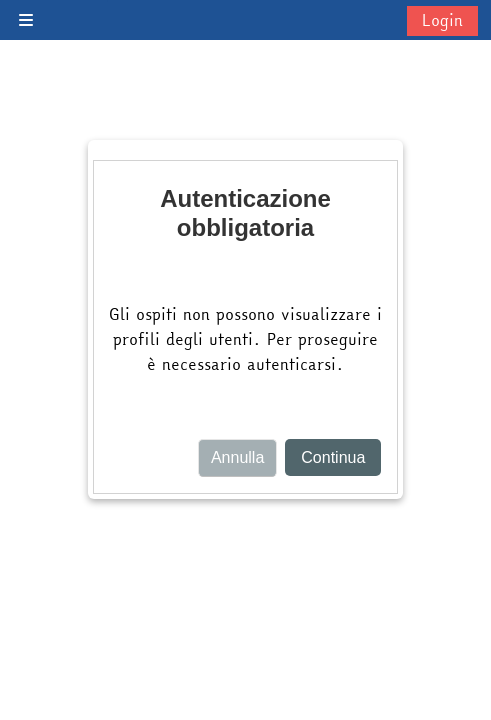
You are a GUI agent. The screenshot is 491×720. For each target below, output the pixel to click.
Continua (333, 457)
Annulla (237, 457)
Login (442, 20)
